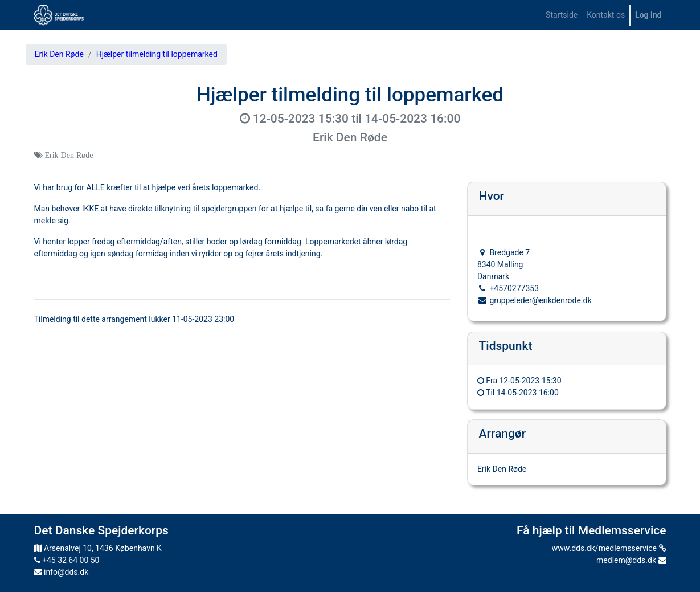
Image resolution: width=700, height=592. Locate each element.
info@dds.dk (62, 572)
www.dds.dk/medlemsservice (609, 548)
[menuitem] (562, 15)
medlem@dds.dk (631, 560)
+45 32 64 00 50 (67, 560)
